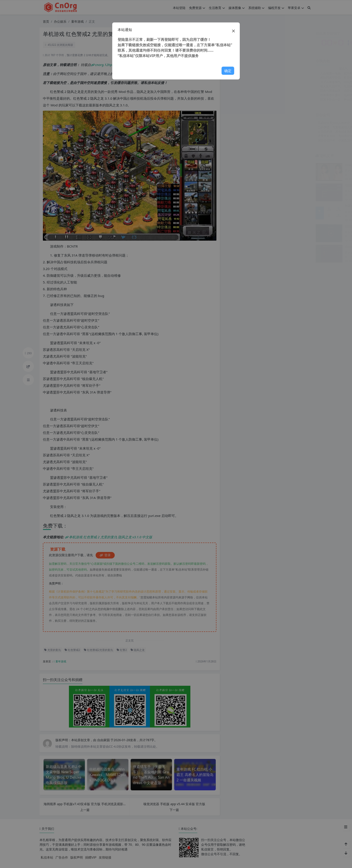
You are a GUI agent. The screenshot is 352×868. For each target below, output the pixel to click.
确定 (228, 71)
